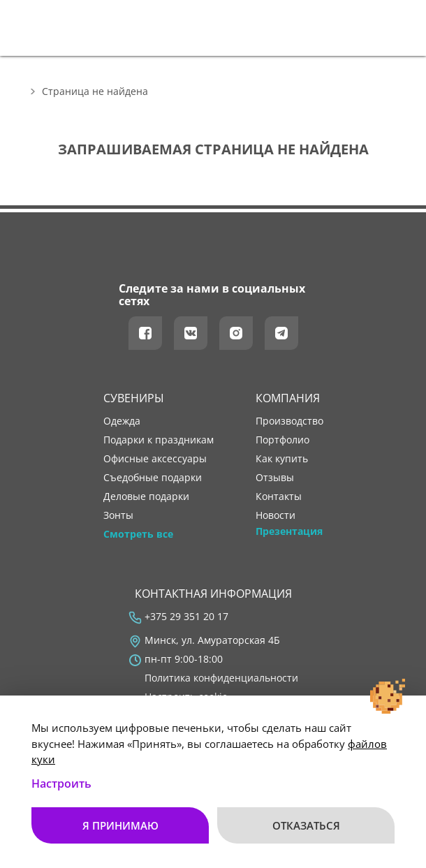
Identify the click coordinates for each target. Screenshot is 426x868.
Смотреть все (138, 534)
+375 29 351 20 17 (186, 617)
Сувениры (134, 398)
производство (289, 421)
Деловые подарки (146, 496)
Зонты (118, 515)
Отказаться (306, 825)
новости (276, 515)
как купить (282, 459)
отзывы (275, 478)
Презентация (289, 531)
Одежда (122, 421)
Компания (288, 398)
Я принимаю (120, 825)
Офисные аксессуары (155, 459)
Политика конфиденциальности (221, 678)
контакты (279, 496)
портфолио (282, 440)
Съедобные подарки (153, 478)
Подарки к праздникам (159, 440)
